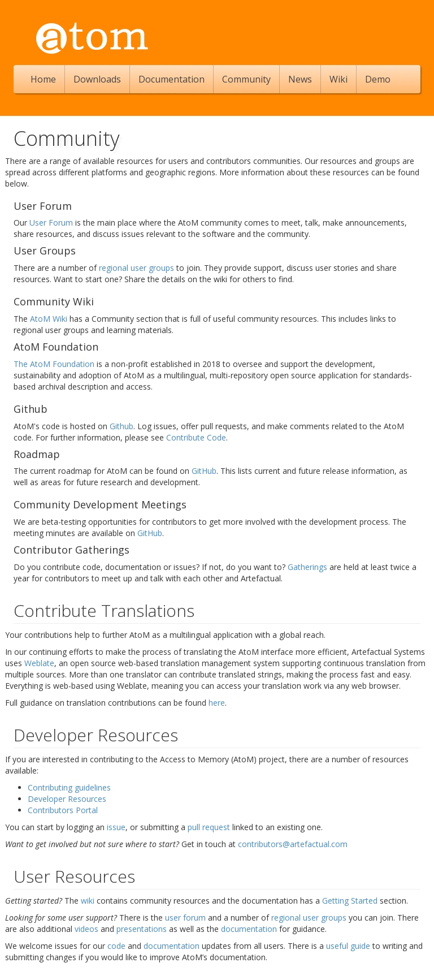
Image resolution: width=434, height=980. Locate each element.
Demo (378, 79)
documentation (249, 929)
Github (121, 426)
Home (43, 79)
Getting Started (350, 901)
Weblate (39, 663)
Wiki (338, 79)
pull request (209, 827)
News (300, 79)
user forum (185, 918)
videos (86, 929)
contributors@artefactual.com (293, 844)
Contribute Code (196, 437)
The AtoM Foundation (54, 364)
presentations (142, 929)
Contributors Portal (63, 810)
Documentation (172, 79)
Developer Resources (67, 799)
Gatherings (307, 567)
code (116, 946)
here (217, 703)
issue (116, 827)
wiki (88, 901)
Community (246, 79)
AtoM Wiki (49, 319)
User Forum (51, 223)
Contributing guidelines (69, 787)
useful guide (348, 946)
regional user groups (136, 268)
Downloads (97, 79)
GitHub (204, 471)
